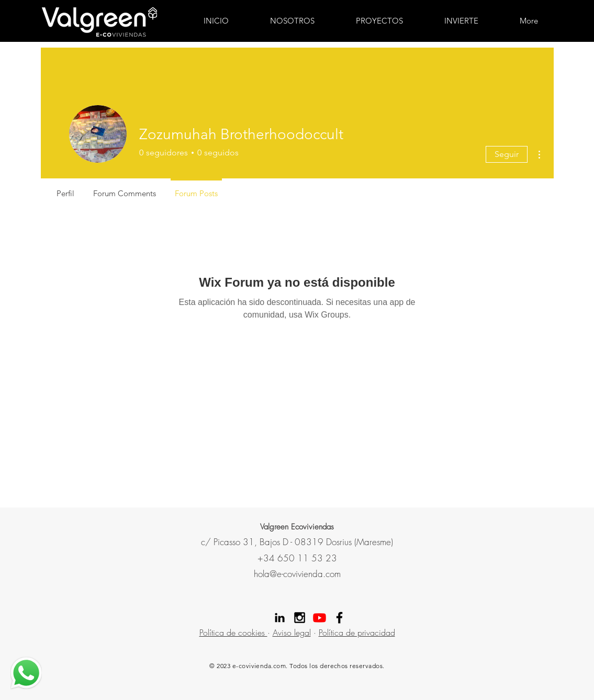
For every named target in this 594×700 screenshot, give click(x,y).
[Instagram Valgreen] (300, 618)
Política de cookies (233, 633)
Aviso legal (292, 633)
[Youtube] (320, 618)
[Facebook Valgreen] (339, 618)
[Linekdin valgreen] (280, 618)
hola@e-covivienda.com (297, 574)
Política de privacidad (357, 633)
